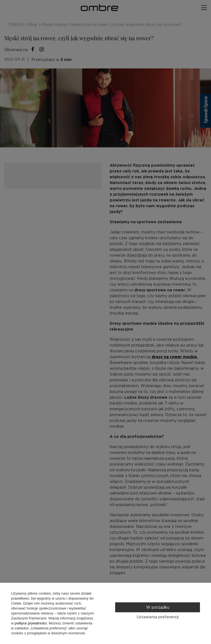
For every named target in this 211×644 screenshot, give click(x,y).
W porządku (158, 607)
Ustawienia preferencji (158, 617)
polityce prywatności (31, 623)
